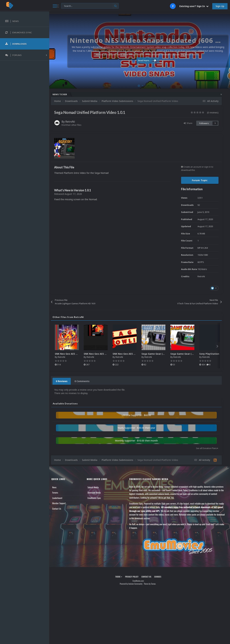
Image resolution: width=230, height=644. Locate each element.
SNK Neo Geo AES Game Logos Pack (136, 354)
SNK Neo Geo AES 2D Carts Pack (105, 354)
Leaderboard (60, 498)
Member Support (62, 503)
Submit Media (95, 487)
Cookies (159, 577)
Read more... (139, 60)
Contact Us (59, 509)
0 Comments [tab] (85, 381)
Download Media (96, 493)
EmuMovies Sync (96, 498)
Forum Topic (200, 180)
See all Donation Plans (207, 448)
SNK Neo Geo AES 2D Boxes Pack (77, 354)
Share (188, 123)
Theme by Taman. (151, 584)
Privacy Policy (133, 577)
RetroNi (73, 122)
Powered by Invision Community (132, 584)
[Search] (89, 6)
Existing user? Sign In (194, 6)
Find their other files (74, 125)
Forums (58, 493)
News (57, 487)
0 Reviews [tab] (64, 381)
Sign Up (220, 6)
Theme (120, 577)
